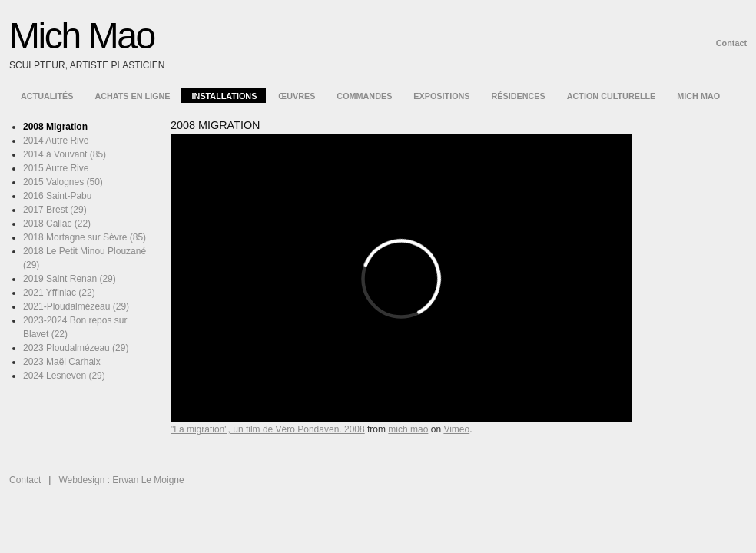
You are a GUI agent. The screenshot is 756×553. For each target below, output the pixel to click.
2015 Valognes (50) (63, 182)
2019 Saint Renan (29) (70, 279)
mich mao (408, 429)
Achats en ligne (132, 96)
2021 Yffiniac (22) (59, 293)
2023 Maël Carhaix (62, 362)
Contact (731, 43)
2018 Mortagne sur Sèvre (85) (85, 237)
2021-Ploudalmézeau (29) (76, 306)
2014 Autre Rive (56, 141)
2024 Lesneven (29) (64, 376)
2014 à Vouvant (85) (65, 154)
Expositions (441, 96)
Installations (225, 96)
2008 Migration (55, 127)
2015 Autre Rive (56, 168)
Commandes (364, 96)
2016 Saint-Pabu (57, 196)
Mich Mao (82, 36)
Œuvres (297, 96)
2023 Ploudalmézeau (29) (76, 348)
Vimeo (456, 429)
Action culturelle (612, 96)
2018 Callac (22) (57, 224)
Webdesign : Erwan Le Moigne (121, 480)
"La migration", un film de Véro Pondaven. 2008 (268, 429)
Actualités (47, 96)
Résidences (519, 96)
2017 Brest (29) (55, 210)
